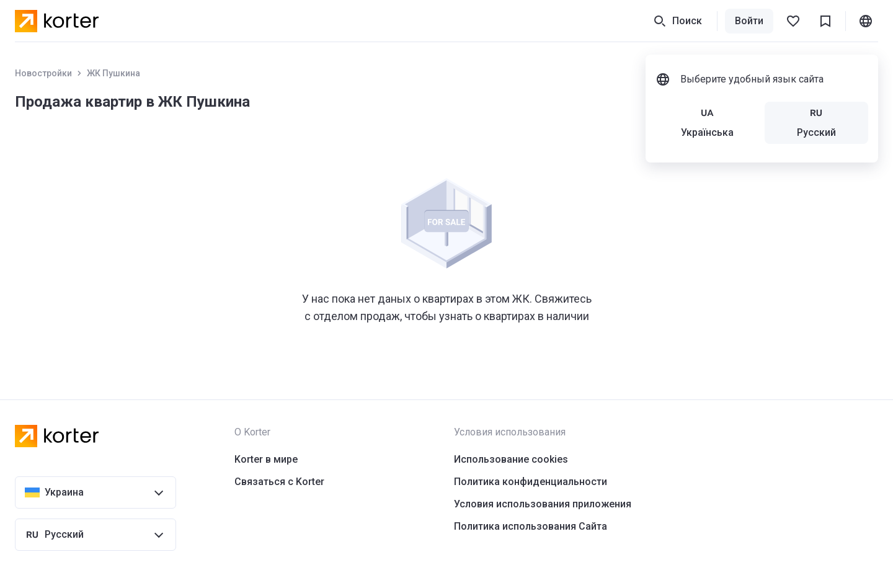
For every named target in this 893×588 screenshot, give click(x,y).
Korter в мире (266, 459)
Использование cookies (511, 459)
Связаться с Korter (279, 482)
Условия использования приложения (543, 504)
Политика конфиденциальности (531, 482)
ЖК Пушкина (113, 73)
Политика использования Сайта (531, 526)
